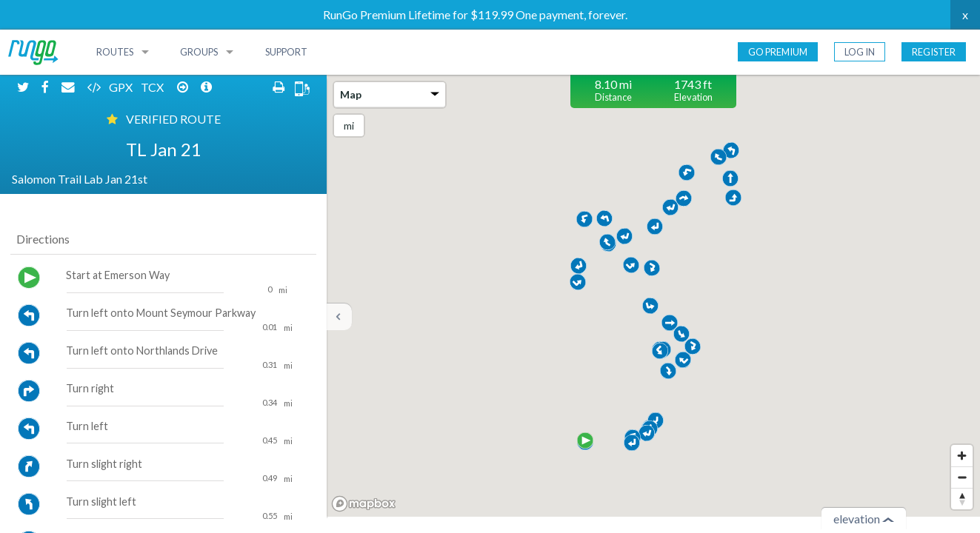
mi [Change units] (349, 125)
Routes (115, 52)
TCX (153, 87)
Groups (199, 52)
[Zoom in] (962, 456)
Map (390, 94)
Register (934, 52)
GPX (122, 87)
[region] (653, 296)
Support (286, 52)
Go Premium (778, 52)
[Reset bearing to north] (962, 499)
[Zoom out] (962, 477)
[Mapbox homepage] (364, 504)
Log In (860, 52)
